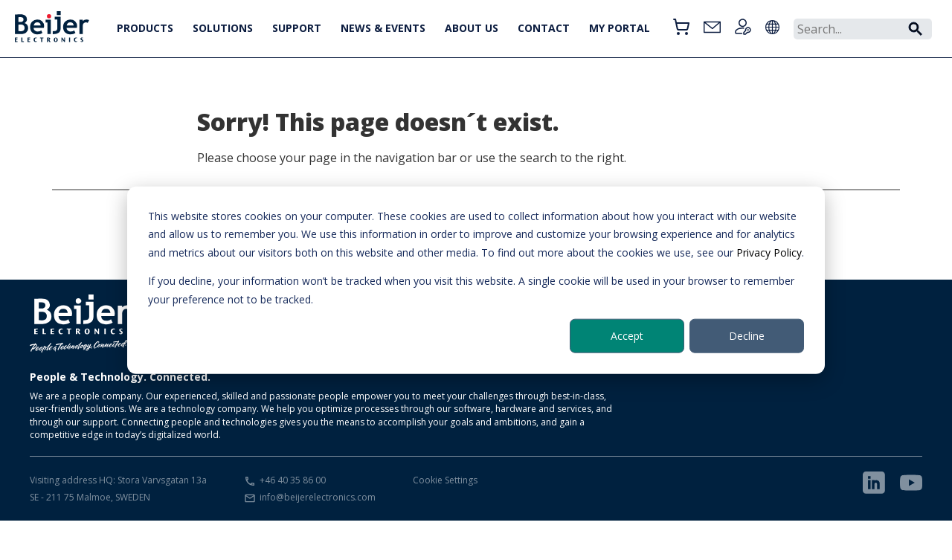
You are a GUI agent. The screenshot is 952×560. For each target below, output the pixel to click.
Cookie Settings (445, 480)
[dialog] (476, 280)
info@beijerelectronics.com (318, 497)
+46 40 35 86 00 (293, 480)
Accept (627, 336)
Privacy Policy (769, 252)
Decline (747, 336)
